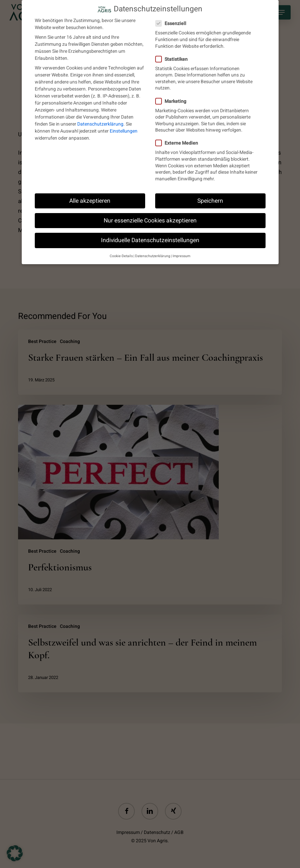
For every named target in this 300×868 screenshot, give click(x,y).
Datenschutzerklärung (100, 123)
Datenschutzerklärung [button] (153, 255)
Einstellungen (124, 130)
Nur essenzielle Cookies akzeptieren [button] (150, 219)
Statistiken (174, 58)
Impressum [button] (181, 255)
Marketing (174, 100)
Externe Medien (179, 142)
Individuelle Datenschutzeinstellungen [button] (150, 239)
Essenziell (174, 22)
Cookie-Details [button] (121, 255)
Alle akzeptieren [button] (90, 199)
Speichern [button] (210, 199)
